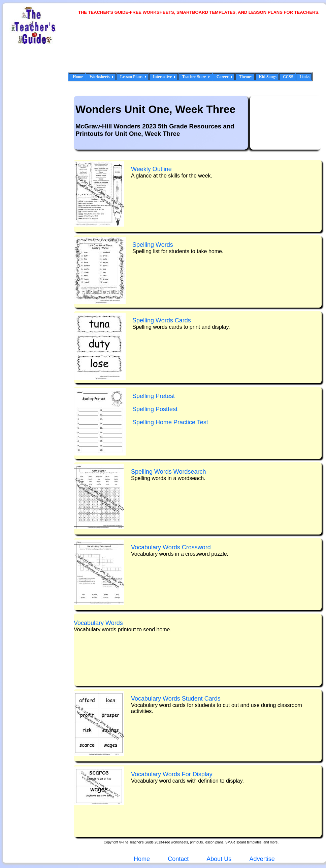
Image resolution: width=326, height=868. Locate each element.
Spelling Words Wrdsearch (168, 472)
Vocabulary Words (98, 623)
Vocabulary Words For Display (172, 774)
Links (305, 77)
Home (78, 77)
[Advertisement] (103, 48)
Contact (178, 859)
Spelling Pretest (154, 396)
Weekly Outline (151, 169)
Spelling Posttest (155, 409)
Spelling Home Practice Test (170, 422)
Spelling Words (153, 245)
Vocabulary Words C (171, 547)
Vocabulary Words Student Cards (176, 699)
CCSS (288, 77)
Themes (246, 77)
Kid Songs (268, 77)
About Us (218, 859)
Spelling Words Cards (162, 320)
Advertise (262, 859)
